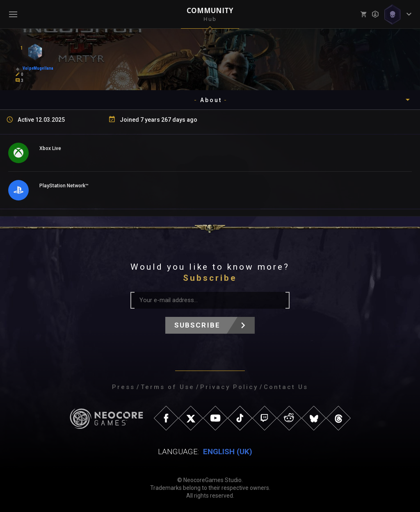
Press (123, 387)
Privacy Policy (229, 387)
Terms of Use (168, 387)
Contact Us (286, 387)
